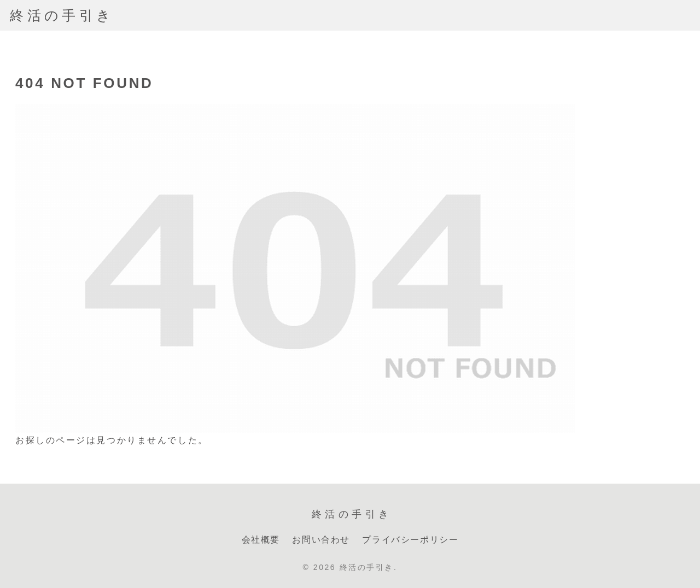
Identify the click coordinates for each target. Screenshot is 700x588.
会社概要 (261, 540)
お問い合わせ (321, 540)
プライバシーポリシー (410, 540)
